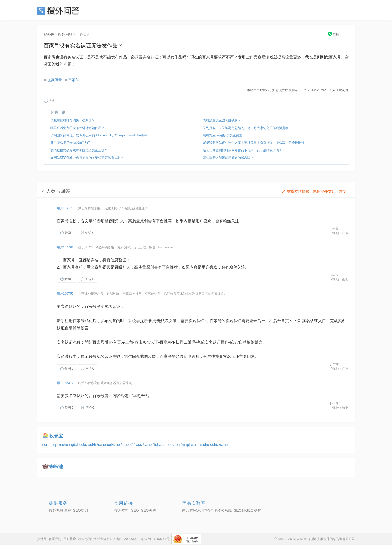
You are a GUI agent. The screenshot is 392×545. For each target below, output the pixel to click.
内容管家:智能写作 (197, 510)
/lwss (138, 445)
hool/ (129, 445)
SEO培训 (81, 510)
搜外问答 (65, 34)
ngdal (74, 445)
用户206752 (65, 294)
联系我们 (55, 539)
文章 (88, 221)
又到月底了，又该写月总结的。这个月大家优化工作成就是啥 (246, 128)
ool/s (84, 445)
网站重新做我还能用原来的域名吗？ (228, 158)
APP (172, 342)
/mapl (186, 445)
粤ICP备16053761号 (155, 539)
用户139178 (65, 208)
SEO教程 (149, 510)
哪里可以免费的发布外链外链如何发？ (77, 128)
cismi (195, 445)
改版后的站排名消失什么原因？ (73, 120)
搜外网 (49, 34)
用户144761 (65, 247)
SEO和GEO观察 (247, 510)
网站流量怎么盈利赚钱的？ (222, 120)
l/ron (177, 445)
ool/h (92, 445)
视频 (100, 221)
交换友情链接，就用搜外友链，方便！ (315, 191)
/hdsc (158, 445)
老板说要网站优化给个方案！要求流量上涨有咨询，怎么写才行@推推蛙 (254, 143)
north (47, 445)
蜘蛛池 (56, 467)
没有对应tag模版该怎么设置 (223, 135)
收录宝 (56, 436)
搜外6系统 (223, 510)
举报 (49, 101)
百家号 (74, 80)
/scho (64, 445)
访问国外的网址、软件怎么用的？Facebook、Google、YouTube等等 (99, 135)
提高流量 (55, 80)
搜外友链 (122, 510)
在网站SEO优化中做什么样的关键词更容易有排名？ (87, 158)
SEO (59, 11)
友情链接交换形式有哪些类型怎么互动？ (79, 150)
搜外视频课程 (60, 510)
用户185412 (65, 383)
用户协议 (70, 539)
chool (168, 445)
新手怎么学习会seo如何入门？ (72, 143)
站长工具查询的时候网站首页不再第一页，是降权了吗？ (242, 150)
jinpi (55, 445)
